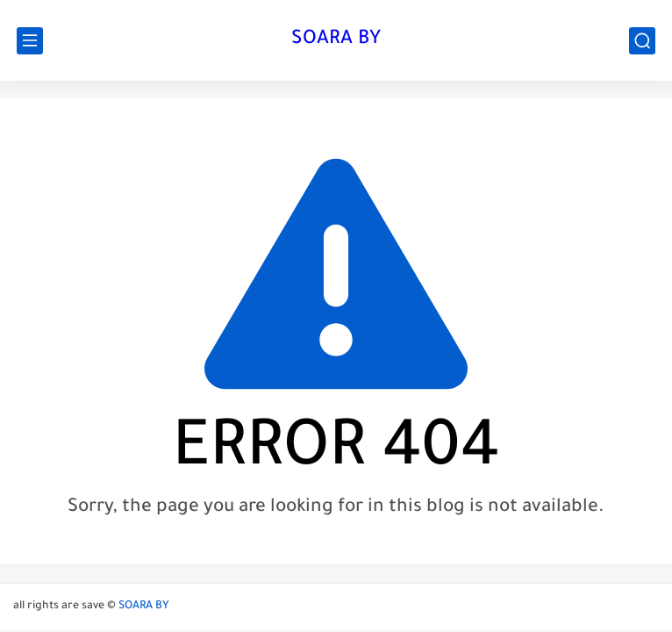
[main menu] (30, 41)
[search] (642, 41)
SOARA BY (336, 40)
